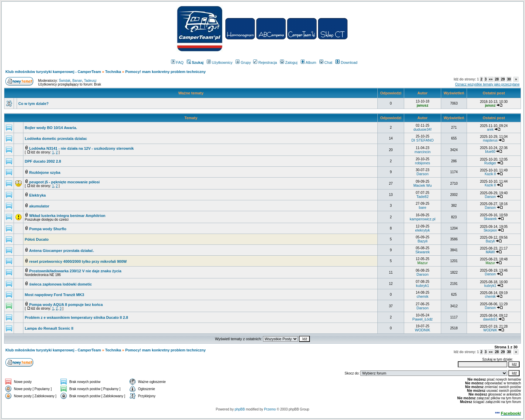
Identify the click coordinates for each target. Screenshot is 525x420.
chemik (423, 296)
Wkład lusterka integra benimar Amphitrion (67, 216)
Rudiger (490, 163)
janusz (423, 105)
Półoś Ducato (37, 239)
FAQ (177, 62)
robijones (423, 163)
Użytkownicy (220, 62)
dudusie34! (423, 129)
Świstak (64, 81)
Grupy (243, 62)
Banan (77, 81)
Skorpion (490, 230)
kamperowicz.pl (423, 219)
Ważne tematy (191, 93)
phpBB (240, 409)
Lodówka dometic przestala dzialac (56, 139)
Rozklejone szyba (45, 172)
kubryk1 (423, 286)
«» (491, 79)
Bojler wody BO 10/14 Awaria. (51, 128)
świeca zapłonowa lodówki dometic (61, 284)
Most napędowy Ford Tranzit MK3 (54, 295)
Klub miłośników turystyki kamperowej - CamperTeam (53, 72)
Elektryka (37, 195)
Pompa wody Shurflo (48, 229)
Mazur (423, 263)
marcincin (423, 152)
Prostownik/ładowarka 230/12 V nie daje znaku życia (75, 271)
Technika (113, 72)
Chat (326, 62)
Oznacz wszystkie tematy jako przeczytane (487, 84)
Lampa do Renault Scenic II (49, 328)
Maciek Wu (423, 185)
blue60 (490, 152)
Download (346, 62)
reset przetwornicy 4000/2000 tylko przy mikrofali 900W (78, 261)
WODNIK (422, 330)
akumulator (39, 206)
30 (509, 79)
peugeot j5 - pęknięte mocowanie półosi (64, 182)
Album (308, 62)
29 (503, 79)
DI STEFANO (422, 140)
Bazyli (422, 241)
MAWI (490, 252)
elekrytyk (422, 230)
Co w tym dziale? (33, 104)
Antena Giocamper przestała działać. (62, 251)
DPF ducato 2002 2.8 (43, 161)
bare (423, 207)
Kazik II (490, 174)
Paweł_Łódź (423, 319)
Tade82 (423, 197)
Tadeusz (90, 81)
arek (490, 130)
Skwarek (490, 219)
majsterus (490, 140)
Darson (422, 174)
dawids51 (490, 319)
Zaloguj (289, 62)
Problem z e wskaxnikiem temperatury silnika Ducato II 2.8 (76, 317)
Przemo (270, 409)
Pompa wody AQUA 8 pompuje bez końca (66, 305)
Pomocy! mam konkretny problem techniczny (165, 72)
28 (497, 79)
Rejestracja (265, 62)
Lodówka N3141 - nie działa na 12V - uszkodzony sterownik (81, 148)
